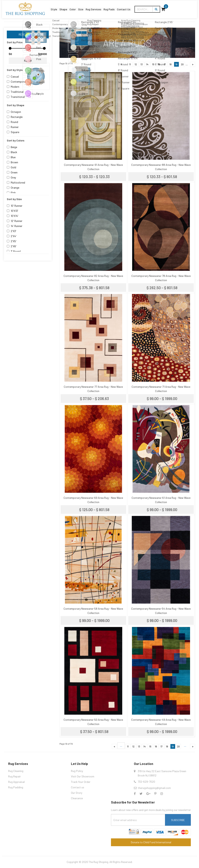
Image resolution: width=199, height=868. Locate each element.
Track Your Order (81, 782)
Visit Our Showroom (83, 776)
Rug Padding (16, 787)
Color (73, 7)
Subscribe (178, 820)
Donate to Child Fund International (151, 842)
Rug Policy (77, 771)
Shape (58, 7)
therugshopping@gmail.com (154, 788)
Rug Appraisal (16, 782)
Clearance (77, 798)
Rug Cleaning (16, 771)
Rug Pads (128, 7)
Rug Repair (14, 776)
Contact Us (149, 7)
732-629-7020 (146, 782)
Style (43, 7)
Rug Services (105, 7)
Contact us (78, 787)
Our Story (77, 793)
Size (86, 7)
